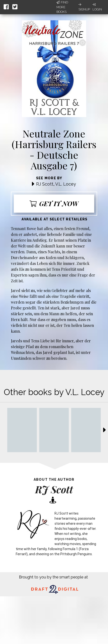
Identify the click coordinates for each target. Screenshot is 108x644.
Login (97, 7)
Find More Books (62, 7)
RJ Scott (45, 184)
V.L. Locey (66, 184)
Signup (84, 7)
